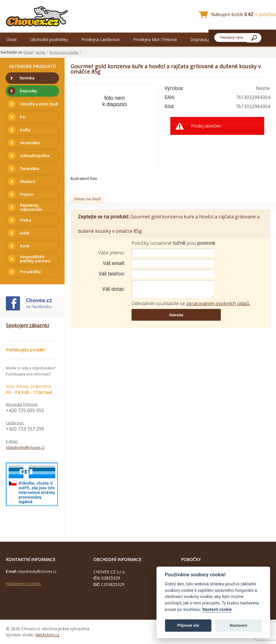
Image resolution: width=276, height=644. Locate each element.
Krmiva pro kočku (64, 52)
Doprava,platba (205, 39)
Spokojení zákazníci (27, 325)
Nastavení (239, 625)
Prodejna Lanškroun (101, 39)
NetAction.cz (47, 635)
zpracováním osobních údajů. (218, 303)
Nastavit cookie (217, 610)
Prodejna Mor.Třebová (155, 39)
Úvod (11, 39)
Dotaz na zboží (87, 199)
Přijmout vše (188, 625)
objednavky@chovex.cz (25, 447)
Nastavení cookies (23, 583)
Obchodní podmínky (49, 39)
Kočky (41, 52)
